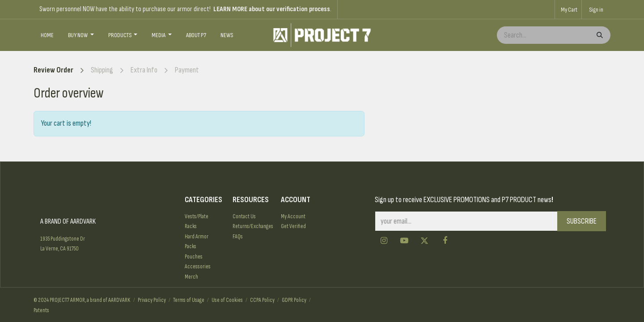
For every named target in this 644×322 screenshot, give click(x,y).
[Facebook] (445, 241)
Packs (191, 246)
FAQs (238, 237)
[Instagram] (384, 241)
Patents (41, 310)
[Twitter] (424, 241)
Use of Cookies (227, 300)
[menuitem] (47, 35)
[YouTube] (404, 241)
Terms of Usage (189, 300)
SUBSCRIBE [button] (582, 221)
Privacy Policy (152, 300)
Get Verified (293, 226)
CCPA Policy (262, 300)
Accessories (198, 267)
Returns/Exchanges (253, 226)
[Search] (599, 35)
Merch (191, 277)
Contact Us (244, 216)
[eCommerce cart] (568, 9)
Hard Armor (197, 237)
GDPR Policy (294, 300)
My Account (293, 216)
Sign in (596, 10)
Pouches (194, 257)
